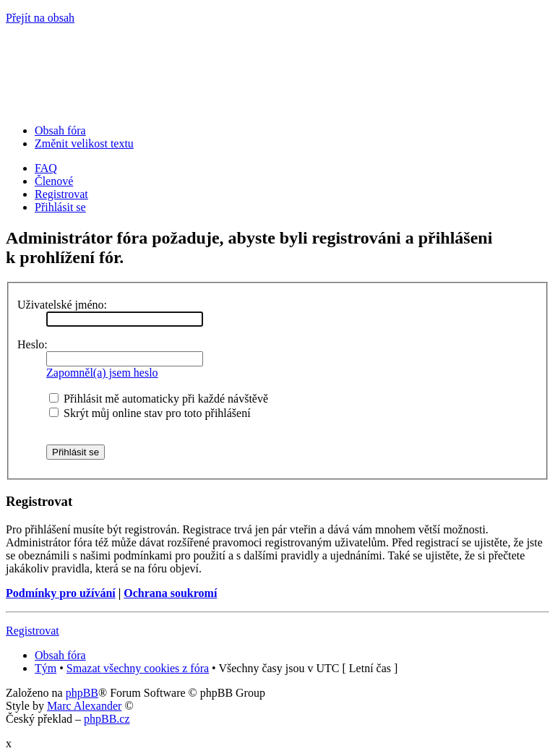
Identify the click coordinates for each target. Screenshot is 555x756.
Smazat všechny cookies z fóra (138, 668)
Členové (54, 181)
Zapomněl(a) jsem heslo (102, 373)
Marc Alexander (85, 706)
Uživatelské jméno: (62, 305)
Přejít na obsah (40, 18)
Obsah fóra (60, 130)
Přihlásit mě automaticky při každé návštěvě (159, 399)
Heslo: (33, 344)
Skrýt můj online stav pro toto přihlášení (150, 413)
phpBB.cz (107, 719)
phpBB (82, 693)
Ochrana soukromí (170, 593)
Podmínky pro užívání (61, 593)
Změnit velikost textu (84, 143)
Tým (46, 668)
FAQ (46, 168)
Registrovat (61, 194)
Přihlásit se (60, 207)
